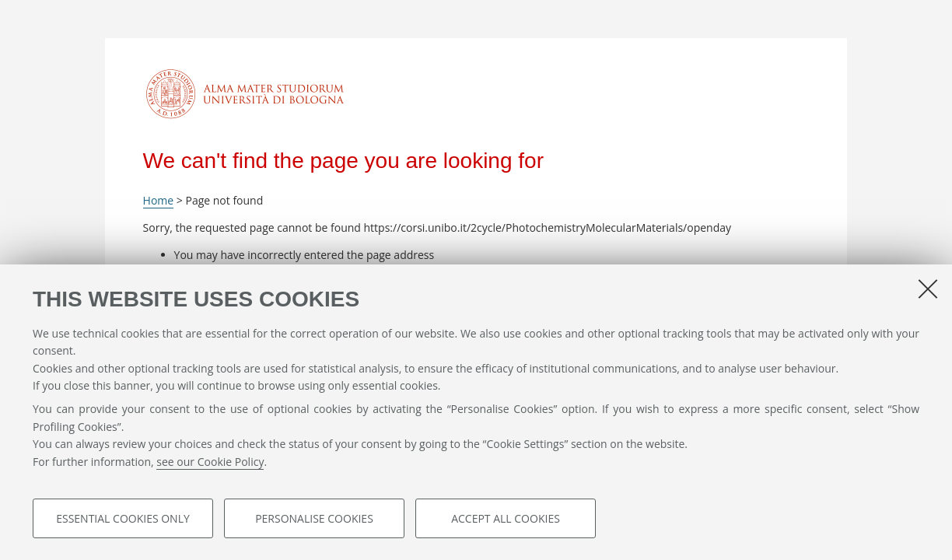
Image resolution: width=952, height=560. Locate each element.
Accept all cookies (506, 518)
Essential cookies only (123, 518)
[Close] (928, 289)
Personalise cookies (314, 518)
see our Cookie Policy (210, 462)
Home (159, 200)
